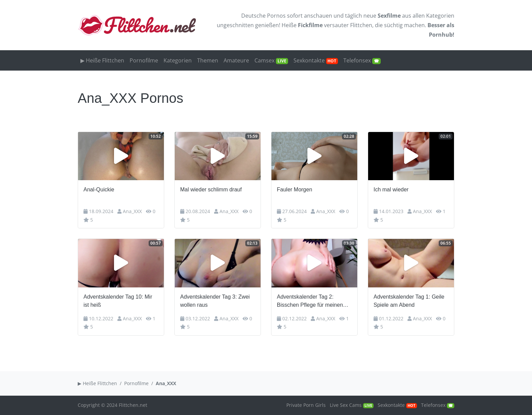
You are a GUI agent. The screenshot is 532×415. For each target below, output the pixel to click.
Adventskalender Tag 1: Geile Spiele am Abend (409, 301)
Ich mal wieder (391, 190)
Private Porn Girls (306, 405)
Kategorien (440, 16)
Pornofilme (144, 60)
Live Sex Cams (352, 405)
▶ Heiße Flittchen (102, 60)
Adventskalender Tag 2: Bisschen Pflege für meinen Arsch (310, 301)
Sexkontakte (316, 60)
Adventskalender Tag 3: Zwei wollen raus (215, 301)
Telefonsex (362, 60)
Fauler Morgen (294, 190)
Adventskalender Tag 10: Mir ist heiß (118, 301)
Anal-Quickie (99, 190)
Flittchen (361, 25)
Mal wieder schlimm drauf (211, 190)
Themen (208, 60)
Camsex (271, 60)
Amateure (236, 60)
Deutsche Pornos (263, 16)
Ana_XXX (132, 211)
